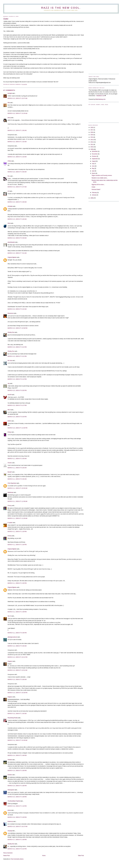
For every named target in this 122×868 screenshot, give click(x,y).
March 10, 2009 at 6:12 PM (17, 379)
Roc (9, 176)
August (94, 161)
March (94, 173)
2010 (92, 147)
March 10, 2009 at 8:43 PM (17, 417)
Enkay (9, 432)
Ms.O (9, 410)
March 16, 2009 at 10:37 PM (17, 826)
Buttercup (10, 821)
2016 (92, 132)
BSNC (9, 421)
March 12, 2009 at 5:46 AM (17, 646)
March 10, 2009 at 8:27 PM (17, 405)
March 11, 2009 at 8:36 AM (17, 479)
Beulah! (10, 472)
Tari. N (9, 616)
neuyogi (10, 831)
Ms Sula (10, 360)
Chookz (10, 463)
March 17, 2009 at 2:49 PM (17, 840)
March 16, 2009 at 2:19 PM (17, 806)
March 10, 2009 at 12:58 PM (17, 328)
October (94, 156)
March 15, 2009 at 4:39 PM (17, 797)
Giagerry (10, 661)
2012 (92, 142)
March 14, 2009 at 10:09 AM (17, 740)
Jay (9, 383)
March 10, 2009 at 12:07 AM (17, 98)
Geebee (10, 760)
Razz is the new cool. (61, 8)
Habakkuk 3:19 (100, 96)
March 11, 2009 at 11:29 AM (17, 518)
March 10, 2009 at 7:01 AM (17, 253)
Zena (9, 223)
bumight (10, 93)
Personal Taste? (96, 189)
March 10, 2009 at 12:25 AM (17, 113)
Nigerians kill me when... (98, 185)
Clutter (94, 187)
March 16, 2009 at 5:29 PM (17, 817)
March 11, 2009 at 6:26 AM (17, 468)
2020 (92, 127)
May (93, 168)
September (95, 159)
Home (44, 856)
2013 (92, 140)
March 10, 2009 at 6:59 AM (17, 238)
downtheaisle (11, 242)
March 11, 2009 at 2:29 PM (17, 545)
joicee (9, 810)
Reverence (11, 313)
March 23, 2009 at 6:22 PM (17, 849)
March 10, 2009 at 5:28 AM (17, 219)
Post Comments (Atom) (17, 859)
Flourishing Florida (13, 718)
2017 (92, 130)
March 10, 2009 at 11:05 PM (17, 428)
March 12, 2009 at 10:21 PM (17, 657)
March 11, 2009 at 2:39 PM (17, 612)
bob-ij (9, 118)
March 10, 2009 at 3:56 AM (17, 172)
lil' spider (10, 523)
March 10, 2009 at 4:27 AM (17, 187)
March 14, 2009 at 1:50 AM (17, 714)
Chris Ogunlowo (12, 483)
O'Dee (9, 161)
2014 (92, 137)
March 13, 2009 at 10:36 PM (17, 693)
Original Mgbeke (12, 257)
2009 (92, 149)
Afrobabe (10, 206)
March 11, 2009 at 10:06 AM (17, 488)
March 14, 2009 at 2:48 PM (17, 755)
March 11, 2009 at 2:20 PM (17, 532)
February (95, 192)
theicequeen (11, 790)
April (93, 171)
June (93, 166)
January (94, 195)
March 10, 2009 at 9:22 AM (17, 309)
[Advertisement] (96, 43)
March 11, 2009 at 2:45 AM (17, 459)
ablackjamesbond (12, 637)
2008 (92, 198)
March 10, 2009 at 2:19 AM (17, 157)
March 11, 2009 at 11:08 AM (17, 501)
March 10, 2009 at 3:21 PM (17, 347)
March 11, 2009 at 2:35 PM (17, 583)
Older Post (81, 856)
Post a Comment (8, 853)
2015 (92, 135)
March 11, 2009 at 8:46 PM (17, 633)
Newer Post (6, 856)
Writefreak (10, 492)
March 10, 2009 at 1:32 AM (17, 142)
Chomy (10, 506)
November (95, 154)
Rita (9, 103)
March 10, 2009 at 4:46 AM (17, 202)
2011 (92, 144)
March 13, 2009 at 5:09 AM (17, 679)
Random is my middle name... (100, 178)
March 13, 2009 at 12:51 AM (17, 670)
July (93, 164)
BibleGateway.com (100, 99)
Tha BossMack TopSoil (14, 801)
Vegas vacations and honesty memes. (102, 175)
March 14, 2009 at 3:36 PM (17, 770)
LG (8, 191)
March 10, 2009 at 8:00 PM (17, 390)
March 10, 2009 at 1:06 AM (17, 130)
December (95, 151)
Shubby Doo (11, 332)
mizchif (10, 395)
